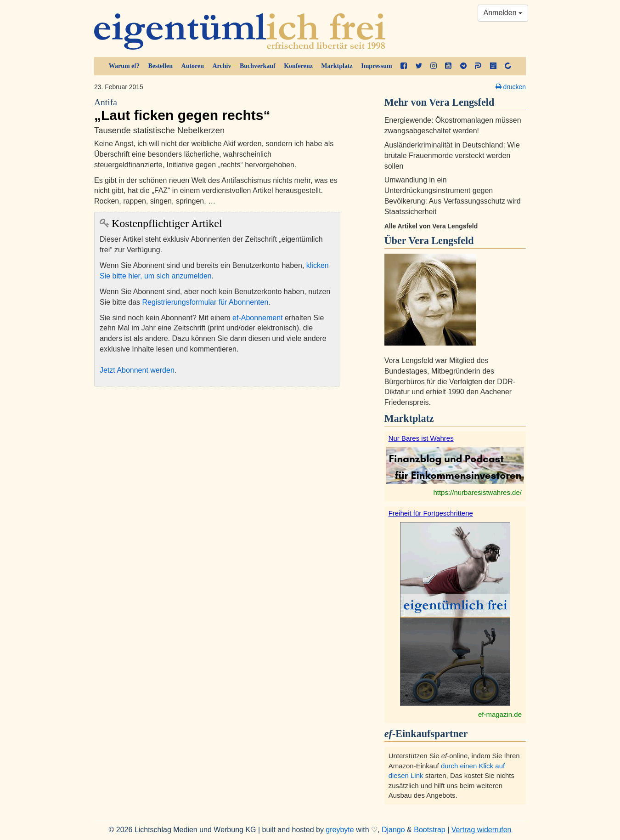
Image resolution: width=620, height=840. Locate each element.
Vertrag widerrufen (482, 830)
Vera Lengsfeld (441, 241)
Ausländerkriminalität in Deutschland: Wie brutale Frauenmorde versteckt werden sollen (452, 156)
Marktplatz (337, 66)
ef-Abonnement (257, 318)
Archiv (222, 66)
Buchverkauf (258, 66)
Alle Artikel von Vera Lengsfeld (431, 226)
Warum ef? (124, 66)
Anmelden (503, 13)
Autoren (193, 66)
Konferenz (298, 66)
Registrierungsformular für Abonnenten (206, 302)
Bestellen (160, 66)
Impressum (376, 66)
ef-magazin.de (500, 714)
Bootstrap (429, 830)
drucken (511, 87)
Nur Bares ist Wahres (421, 438)
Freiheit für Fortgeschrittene (431, 513)
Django (393, 830)
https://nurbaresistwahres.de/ (477, 492)
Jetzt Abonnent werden (137, 370)
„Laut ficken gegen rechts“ (217, 110)
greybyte (340, 830)
